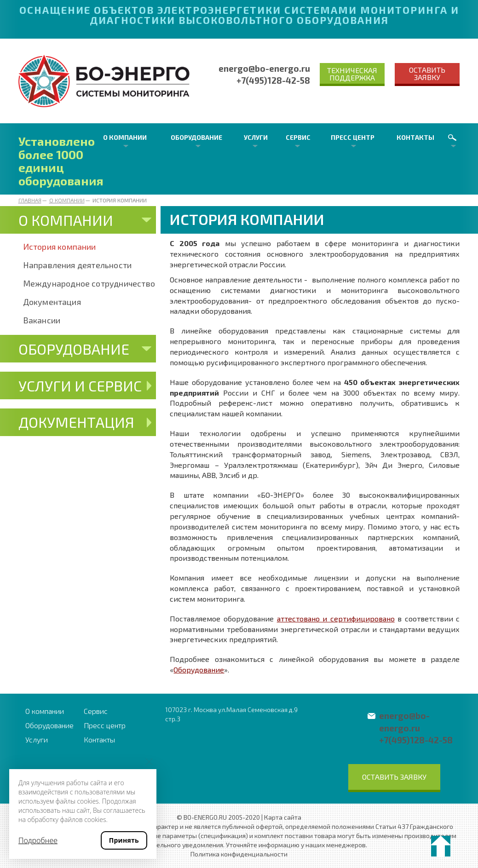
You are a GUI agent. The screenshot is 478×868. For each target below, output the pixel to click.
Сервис (298, 137)
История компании (60, 247)
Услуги (256, 137)
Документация (52, 302)
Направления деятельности (78, 265)
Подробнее (38, 840)
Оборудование (196, 137)
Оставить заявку (427, 73)
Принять (124, 840)
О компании (125, 137)
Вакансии (42, 320)
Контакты (415, 137)
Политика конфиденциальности (239, 854)
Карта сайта (283, 817)
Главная (30, 200)
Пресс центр (353, 137)
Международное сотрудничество (89, 283)
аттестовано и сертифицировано (336, 618)
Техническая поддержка (352, 74)
